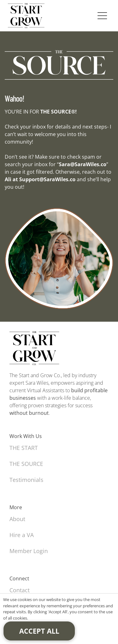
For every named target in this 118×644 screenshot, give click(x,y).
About (17, 519)
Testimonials (26, 480)
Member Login (29, 551)
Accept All (39, 631)
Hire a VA (22, 535)
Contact (20, 590)
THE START (24, 448)
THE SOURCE (26, 464)
